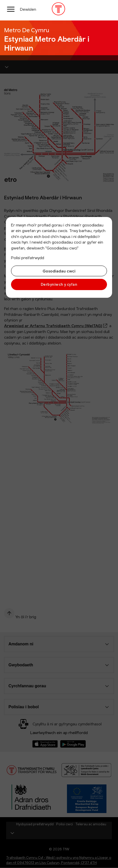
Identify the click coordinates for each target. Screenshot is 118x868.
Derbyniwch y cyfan (59, 284)
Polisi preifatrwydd (28, 258)
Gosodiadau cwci (59, 271)
